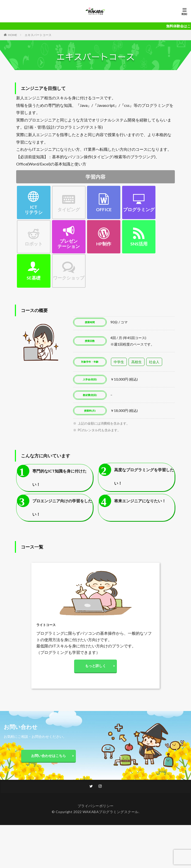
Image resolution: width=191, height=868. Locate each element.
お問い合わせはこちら (48, 757)
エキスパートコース (38, 35)
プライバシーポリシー (96, 808)
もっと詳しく (95, 667)
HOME (13, 35)
